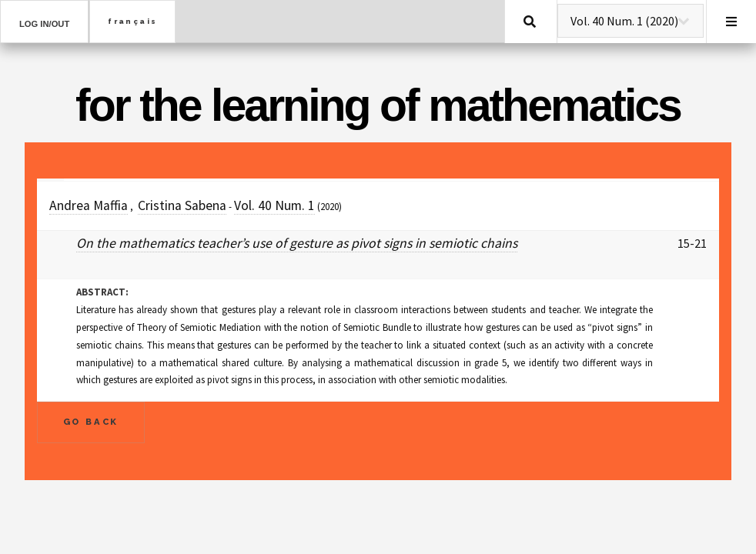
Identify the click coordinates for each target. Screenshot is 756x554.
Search (530, 22)
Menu (731, 22)
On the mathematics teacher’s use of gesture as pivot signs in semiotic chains (297, 243)
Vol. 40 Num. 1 (274, 205)
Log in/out (44, 24)
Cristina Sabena (182, 205)
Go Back (91, 422)
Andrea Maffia (89, 205)
